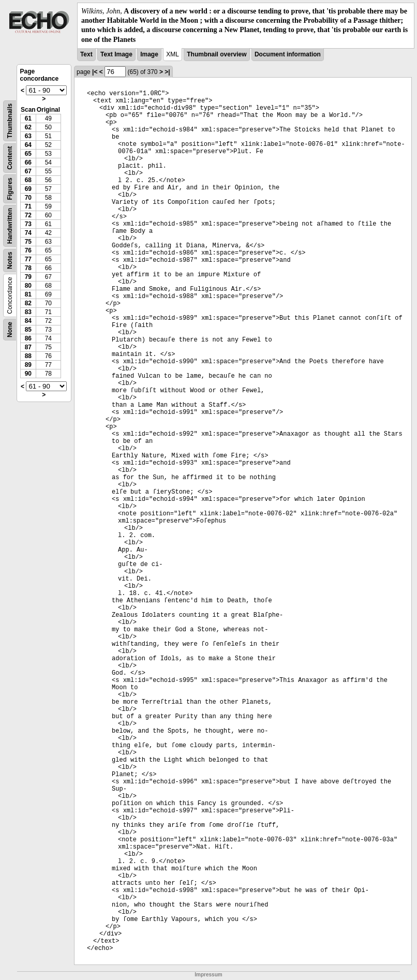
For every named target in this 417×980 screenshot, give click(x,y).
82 (28, 303)
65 (28, 154)
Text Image (116, 54)
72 (28, 215)
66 (28, 162)
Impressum (208, 975)
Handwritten (10, 226)
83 (28, 312)
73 (28, 224)
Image (149, 54)
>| (167, 72)
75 (28, 242)
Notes (10, 260)
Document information (288, 54)
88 (28, 356)
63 (28, 136)
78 (28, 268)
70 (28, 198)
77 (28, 259)
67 (28, 171)
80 (28, 286)
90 (28, 374)
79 (28, 277)
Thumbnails (10, 121)
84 (28, 321)
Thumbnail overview (217, 54)
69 (28, 189)
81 (28, 294)
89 (28, 365)
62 (28, 127)
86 (28, 338)
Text (86, 54)
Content (10, 158)
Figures (10, 189)
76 (28, 250)
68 (28, 180)
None (10, 330)
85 (28, 330)
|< (95, 72)
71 (28, 206)
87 (28, 347)
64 (28, 145)
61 (28, 118)
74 (28, 233)
